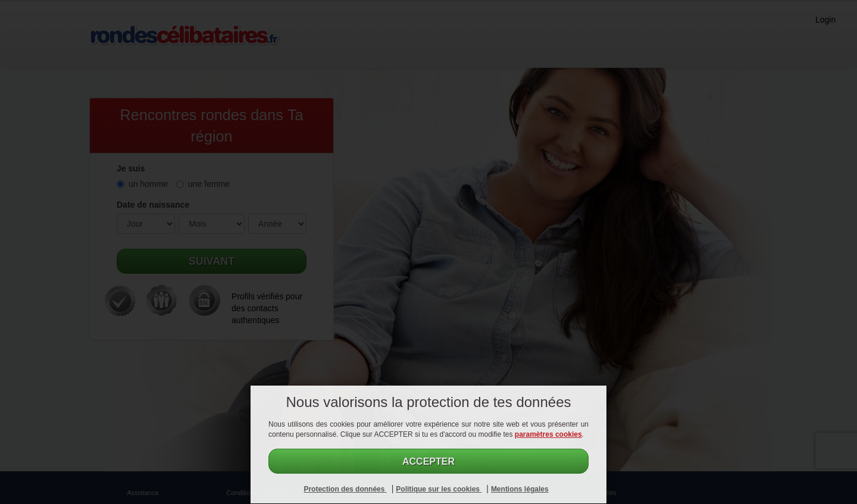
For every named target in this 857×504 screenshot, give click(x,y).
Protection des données (345, 489)
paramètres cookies (548, 434)
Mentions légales (520, 489)
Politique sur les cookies (439, 489)
